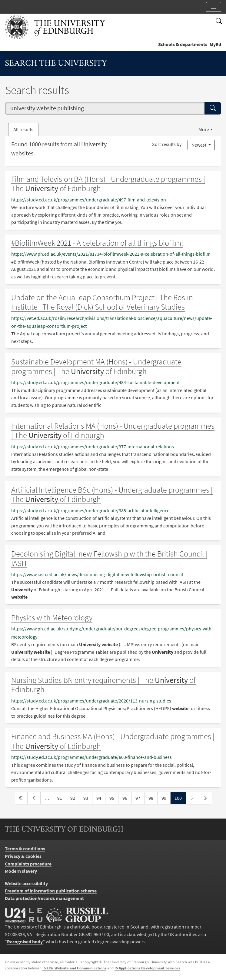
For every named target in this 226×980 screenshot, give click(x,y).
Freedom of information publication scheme (51, 891)
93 (88, 797)
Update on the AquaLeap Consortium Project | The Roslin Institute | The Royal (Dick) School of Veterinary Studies (102, 302)
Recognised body (25, 942)
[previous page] (34, 798)
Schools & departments (183, 44)
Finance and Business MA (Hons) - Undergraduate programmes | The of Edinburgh (113, 741)
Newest (199, 145)
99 (166, 797)
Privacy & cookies (23, 856)
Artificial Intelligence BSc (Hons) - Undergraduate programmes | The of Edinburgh (112, 495)
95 (114, 797)
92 (75, 797)
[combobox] (105, 108)
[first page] (21, 798)
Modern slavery (21, 871)
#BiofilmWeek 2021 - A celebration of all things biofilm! (97, 243)
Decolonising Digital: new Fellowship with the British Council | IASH (109, 558)
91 (61, 797)
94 (101, 797)
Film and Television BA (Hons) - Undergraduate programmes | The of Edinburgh (108, 184)
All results (23, 129)
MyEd (215, 44)
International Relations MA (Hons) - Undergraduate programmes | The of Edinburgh (113, 431)
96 (127, 797)
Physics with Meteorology (52, 618)
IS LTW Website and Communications (74, 968)
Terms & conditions (25, 849)
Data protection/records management (44, 898)
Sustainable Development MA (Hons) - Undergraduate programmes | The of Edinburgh (96, 366)
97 (140, 797)
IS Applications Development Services (147, 968)
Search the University (56, 64)
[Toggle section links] (214, 7)
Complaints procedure (28, 864)
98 (153, 797)
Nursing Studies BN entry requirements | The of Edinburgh (103, 685)
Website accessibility (26, 883)
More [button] (204, 129)
